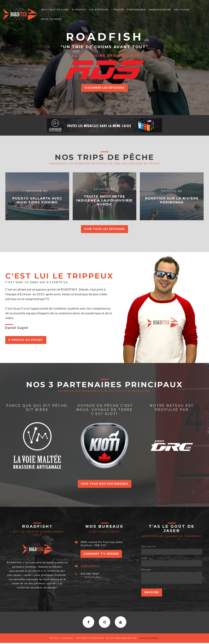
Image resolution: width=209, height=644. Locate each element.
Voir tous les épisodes (104, 229)
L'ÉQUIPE (118, 10)
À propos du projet (26, 340)
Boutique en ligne (55, 10)
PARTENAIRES (136, 10)
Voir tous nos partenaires (105, 484)
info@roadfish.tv (92, 566)
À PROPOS (79, 10)
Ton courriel (148, 546)
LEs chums (182, 10)
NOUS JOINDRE (51, 19)
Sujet (144, 558)
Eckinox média (149, 639)
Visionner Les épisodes (104, 88)
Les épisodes (99, 10)
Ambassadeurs (160, 10)
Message (146, 570)
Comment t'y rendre (101, 554)
